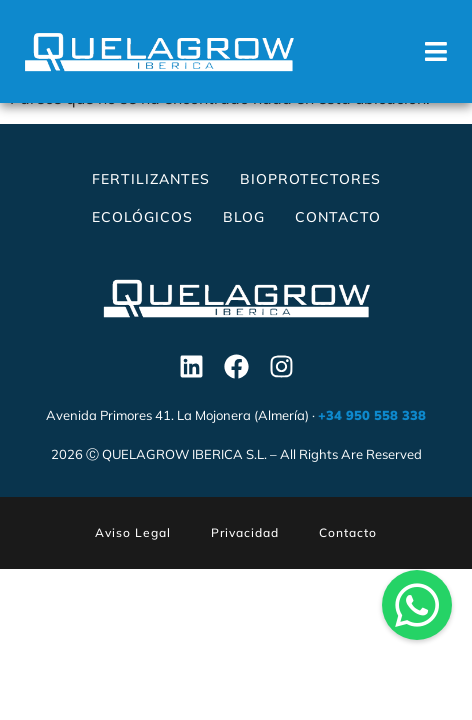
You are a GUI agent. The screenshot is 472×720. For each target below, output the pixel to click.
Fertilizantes (151, 196)
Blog (244, 234)
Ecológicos (142, 234)
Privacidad (245, 549)
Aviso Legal (133, 549)
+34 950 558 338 (372, 432)
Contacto (338, 234)
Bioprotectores (310, 196)
